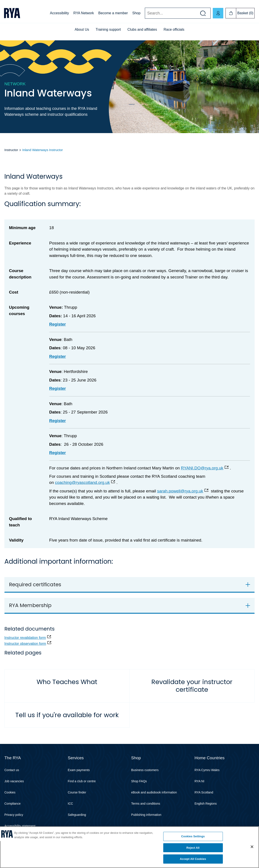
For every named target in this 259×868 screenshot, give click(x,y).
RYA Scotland (204, 792)
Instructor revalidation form (25, 638)
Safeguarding (77, 815)
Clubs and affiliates (142, 29)
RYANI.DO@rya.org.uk (202, 468)
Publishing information (146, 815)
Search (145, 13)
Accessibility (59, 13)
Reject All (193, 848)
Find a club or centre (82, 781)
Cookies (10, 792)
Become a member (113, 13)
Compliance (12, 804)
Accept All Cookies (193, 859)
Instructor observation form (25, 644)
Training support (108, 29)
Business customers (145, 770)
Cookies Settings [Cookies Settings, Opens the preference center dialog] (193, 836)
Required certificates (35, 585)
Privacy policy (14, 815)
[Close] (252, 847)
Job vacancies (14, 781)
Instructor (11, 150)
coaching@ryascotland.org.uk (82, 482)
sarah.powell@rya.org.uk (180, 491)
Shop (136, 13)
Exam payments (79, 770)
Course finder (77, 792)
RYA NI (200, 781)
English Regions (206, 804)
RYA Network (84, 13)
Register (58, 356)
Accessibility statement (20, 826)
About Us (82, 29)
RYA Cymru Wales (207, 770)
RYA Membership (30, 605)
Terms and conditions (146, 804)
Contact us (12, 770)
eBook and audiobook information (154, 792)
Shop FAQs (139, 781)
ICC (70, 804)
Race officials (174, 29)
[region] (129, 847)
